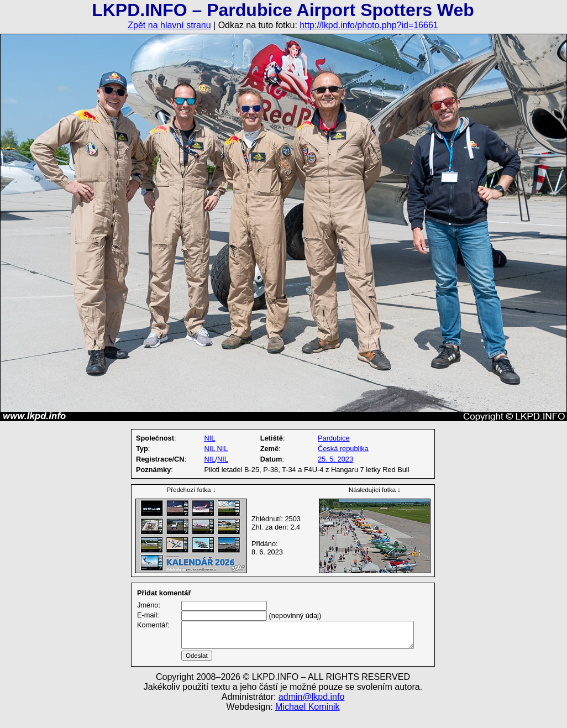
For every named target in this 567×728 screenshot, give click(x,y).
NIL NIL (216, 449)
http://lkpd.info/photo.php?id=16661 (369, 25)
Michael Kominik (307, 720)
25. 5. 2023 (335, 459)
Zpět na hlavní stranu (169, 25)
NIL (209, 438)
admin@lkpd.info (311, 710)
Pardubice (334, 438)
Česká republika (343, 449)
